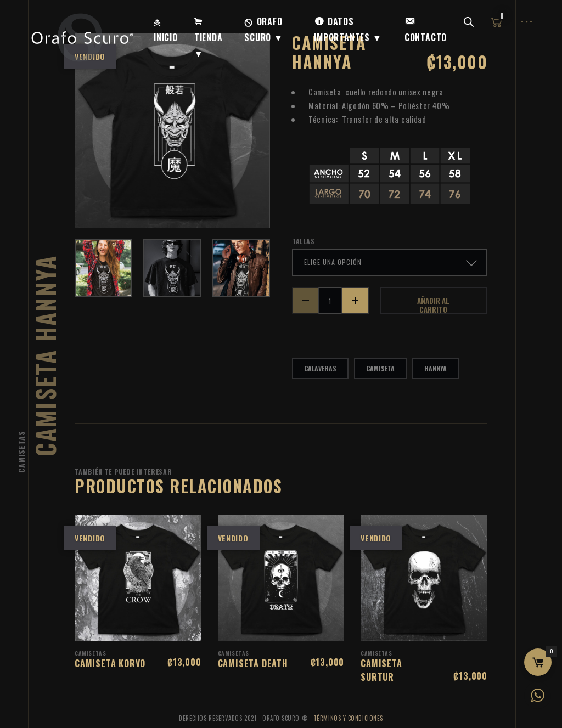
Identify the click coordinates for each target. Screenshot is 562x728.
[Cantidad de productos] (330, 301)
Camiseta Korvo (110, 663)
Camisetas (21, 452)
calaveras (320, 368)
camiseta (380, 368)
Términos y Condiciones (348, 718)
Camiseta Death (253, 663)
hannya (435, 368)
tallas (303, 241)
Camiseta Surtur (381, 670)
